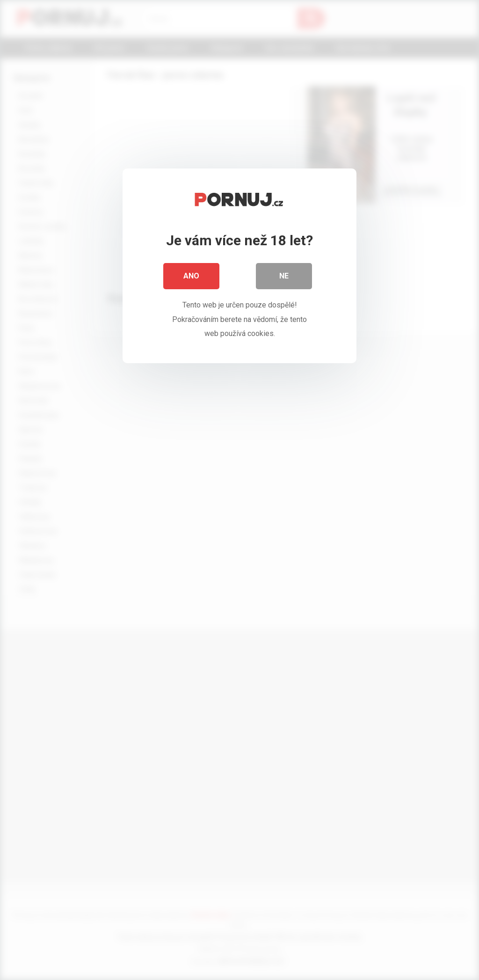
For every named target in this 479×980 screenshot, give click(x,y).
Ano (191, 276)
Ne (284, 276)
